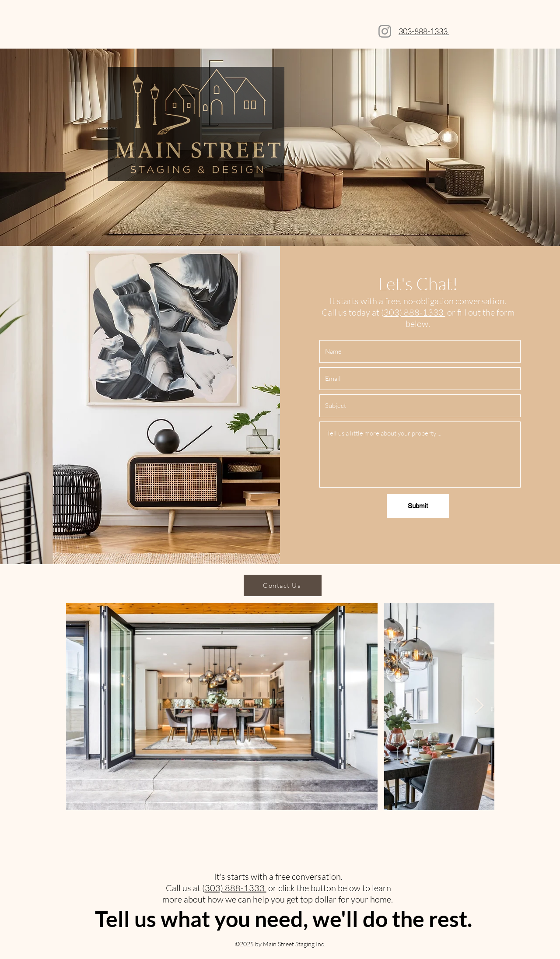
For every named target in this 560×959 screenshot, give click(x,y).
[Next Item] (479, 706)
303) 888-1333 (415, 312)
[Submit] (418, 506)
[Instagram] (385, 31)
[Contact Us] (283, 585)
